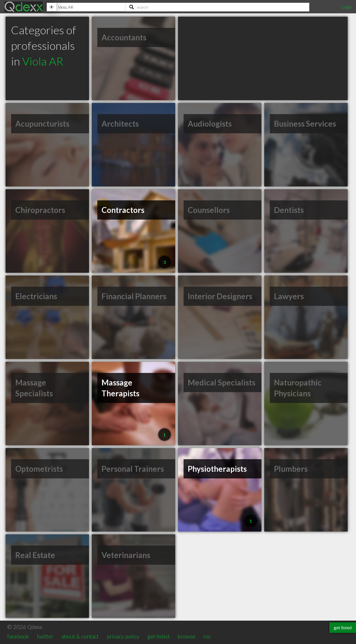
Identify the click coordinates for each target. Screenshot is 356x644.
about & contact (80, 636)
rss (207, 636)
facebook (18, 636)
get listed (158, 636)
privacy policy (123, 636)
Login (347, 7)
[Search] (217, 7)
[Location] (86, 7)
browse (186, 636)
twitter (45, 636)
